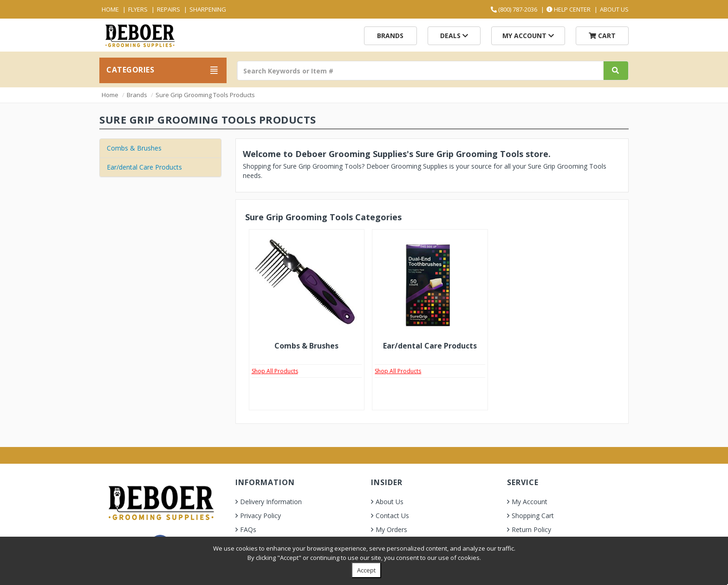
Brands (390, 36)
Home (110, 9)
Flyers (138, 9)
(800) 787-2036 (514, 9)
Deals (454, 36)
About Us (614, 9)
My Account (528, 36)
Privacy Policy (260, 516)
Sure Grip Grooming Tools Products (205, 95)
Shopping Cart (533, 516)
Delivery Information (271, 502)
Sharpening (208, 9)
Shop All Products (275, 371)
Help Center (569, 9)
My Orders (391, 529)
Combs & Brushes (134, 148)
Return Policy (531, 529)
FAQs (248, 529)
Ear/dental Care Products (144, 167)
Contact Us (392, 516)
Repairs (169, 9)
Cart (602, 36)
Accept (366, 570)
